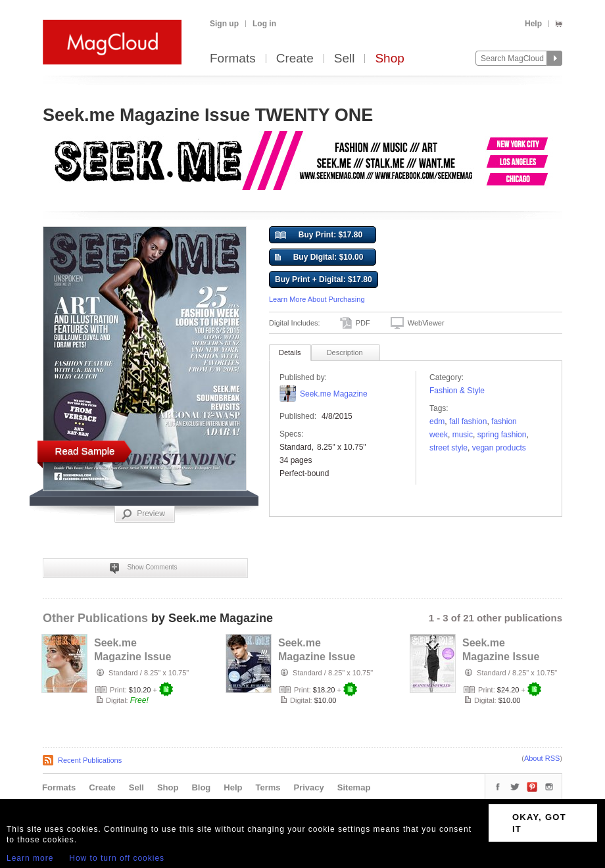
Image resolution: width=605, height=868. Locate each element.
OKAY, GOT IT (539, 823)
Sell (345, 59)
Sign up (224, 24)
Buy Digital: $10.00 (319, 258)
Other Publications (95, 618)
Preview (143, 514)
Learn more (30, 858)
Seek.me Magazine (334, 394)
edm (437, 422)
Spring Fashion (502, 435)
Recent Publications (90, 760)
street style (448, 448)
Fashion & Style (457, 391)
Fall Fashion (468, 422)
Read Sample (85, 451)
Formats (233, 59)
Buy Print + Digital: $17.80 (324, 279)
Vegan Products (499, 448)
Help (533, 24)
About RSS (542, 758)
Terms (268, 787)
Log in (264, 24)
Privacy (309, 787)
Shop (389, 59)
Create (295, 59)
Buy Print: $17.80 (319, 235)
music (463, 435)
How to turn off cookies (117, 858)
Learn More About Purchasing (317, 299)
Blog (201, 787)
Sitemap (354, 787)
